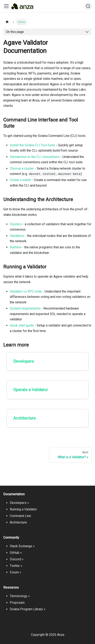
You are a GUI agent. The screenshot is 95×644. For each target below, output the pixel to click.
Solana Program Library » (28, 609)
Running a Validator (23, 509)
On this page (15, 32)
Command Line (20, 516)
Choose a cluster (22, 168)
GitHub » (16, 553)
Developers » (19, 503)
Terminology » (20, 596)
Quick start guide (22, 325)
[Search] (88, 6)
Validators (17, 236)
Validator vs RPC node (26, 291)
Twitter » (16, 566)
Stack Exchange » (22, 546)
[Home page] (7, 22)
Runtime (16, 247)
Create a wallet (20, 180)
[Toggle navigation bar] (6, 6)
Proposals (17, 603)
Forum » (15, 572)
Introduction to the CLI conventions (35, 157)
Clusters (16, 224)
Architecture (18, 522)
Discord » (17, 559)
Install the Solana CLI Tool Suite (32, 145)
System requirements (25, 308)
